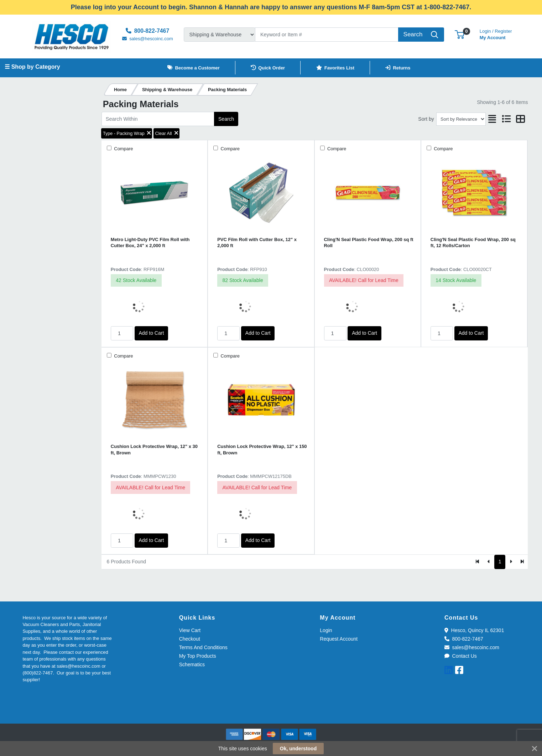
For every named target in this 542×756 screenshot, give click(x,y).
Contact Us (461, 656)
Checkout (190, 639)
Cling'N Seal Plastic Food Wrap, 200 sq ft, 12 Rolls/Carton (473, 243)
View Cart (190, 630)
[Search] (327, 35)
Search (226, 119)
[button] (460, 34)
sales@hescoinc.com (472, 647)
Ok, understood (298, 749)
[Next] (511, 562)
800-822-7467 (464, 639)
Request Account (339, 639)
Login (326, 630)
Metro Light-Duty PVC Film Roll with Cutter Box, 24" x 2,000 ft (150, 243)
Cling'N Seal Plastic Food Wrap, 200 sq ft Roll (369, 243)
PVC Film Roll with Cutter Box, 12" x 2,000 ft (257, 243)
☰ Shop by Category (32, 67)
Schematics (192, 664)
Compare (123, 149)
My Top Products (198, 656)
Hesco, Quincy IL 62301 (474, 630)
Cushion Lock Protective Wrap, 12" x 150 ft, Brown (262, 449)
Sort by (426, 119)
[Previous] (489, 562)
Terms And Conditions (203, 647)
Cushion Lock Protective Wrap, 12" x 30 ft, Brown (154, 449)
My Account (496, 34)
